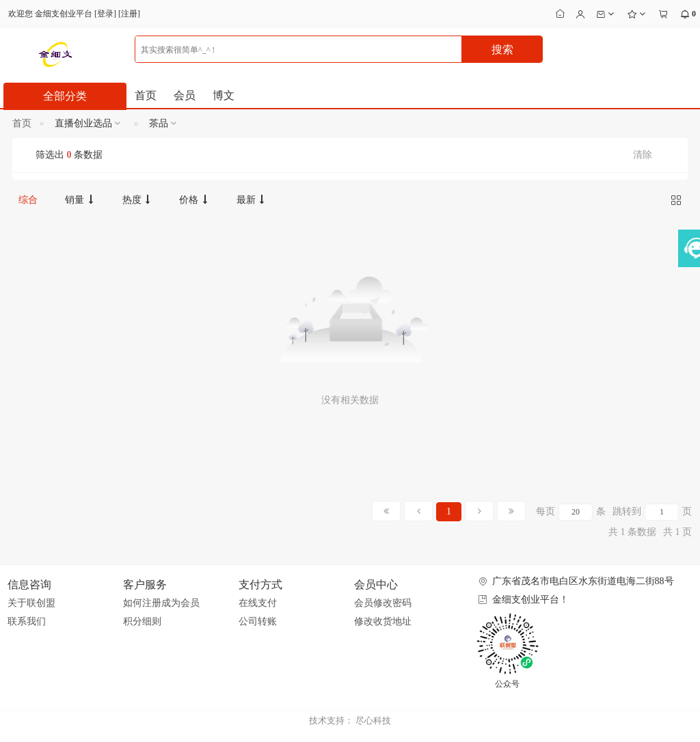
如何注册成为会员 (161, 603)
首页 (146, 95)
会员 (185, 95)
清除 (643, 155)
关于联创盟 (31, 603)
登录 (105, 14)
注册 (129, 14)
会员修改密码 (383, 603)
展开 (688, 264)
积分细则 (142, 621)
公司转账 (258, 621)
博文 (224, 95)
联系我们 (27, 621)
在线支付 (258, 603)
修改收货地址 (383, 621)
